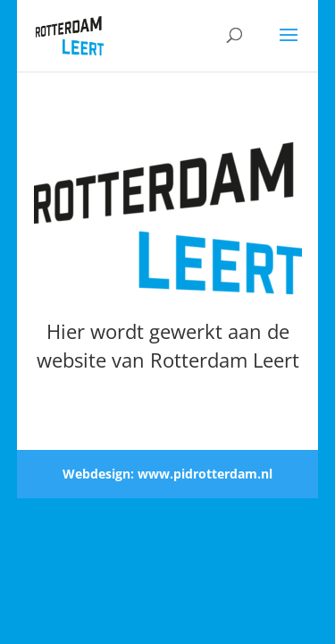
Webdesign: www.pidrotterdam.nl (167, 474)
